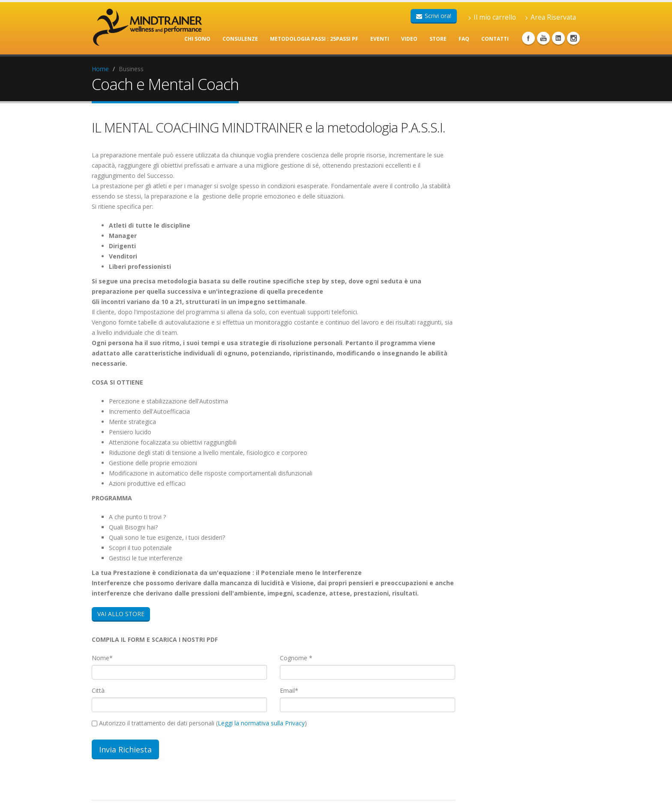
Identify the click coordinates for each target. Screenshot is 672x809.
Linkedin (558, 38)
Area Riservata (551, 17)
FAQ (464, 39)
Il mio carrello (492, 17)
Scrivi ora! (434, 16)
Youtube (543, 38)
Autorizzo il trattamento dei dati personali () (199, 723)
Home (100, 69)
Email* (289, 690)
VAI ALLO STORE (121, 614)
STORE (438, 39)
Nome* (102, 658)
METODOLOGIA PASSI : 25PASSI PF (314, 39)
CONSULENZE (240, 39)
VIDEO (409, 39)
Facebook (528, 38)
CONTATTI (495, 39)
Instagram (573, 38)
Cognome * (296, 658)
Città (98, 690)
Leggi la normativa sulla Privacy (261, 723)
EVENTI (380, 39)
